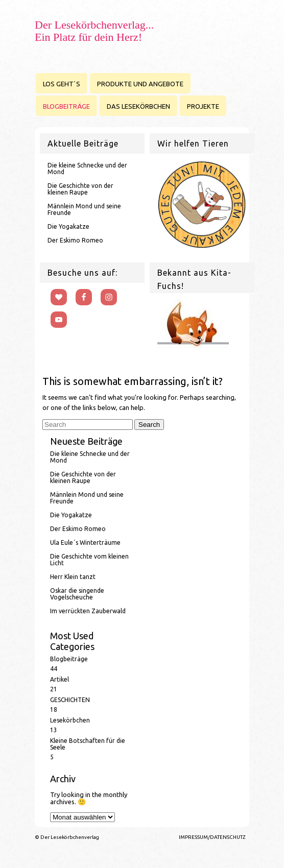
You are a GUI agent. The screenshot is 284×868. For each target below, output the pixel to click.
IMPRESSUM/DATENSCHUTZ (212, 837)
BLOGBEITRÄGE (66, 106)
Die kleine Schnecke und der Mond (87, 168)
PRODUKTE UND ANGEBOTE (140, 84)
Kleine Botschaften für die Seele (88, 744)
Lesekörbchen (70, 720)
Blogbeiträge (69, 659)
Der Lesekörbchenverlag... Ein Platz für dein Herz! (94, 31)
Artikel (60, 679)
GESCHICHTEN (70, 700)
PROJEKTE (203, 106)
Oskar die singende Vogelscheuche (77, 594)
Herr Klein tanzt (73, 577)
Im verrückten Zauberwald (88, 611)
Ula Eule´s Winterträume (85, 542)
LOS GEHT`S (62, 84)
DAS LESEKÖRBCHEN (138, 106)
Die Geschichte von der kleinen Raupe (80, 189)
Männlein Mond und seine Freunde (84, 209)
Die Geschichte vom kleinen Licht (89, 560)
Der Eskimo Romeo (75, 240)
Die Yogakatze (68, 226)
